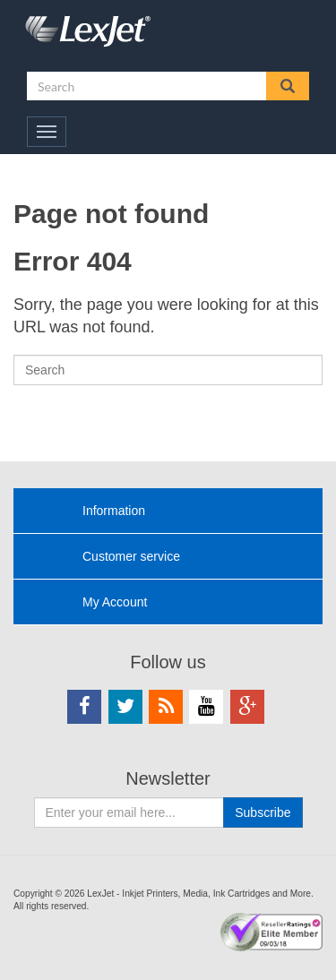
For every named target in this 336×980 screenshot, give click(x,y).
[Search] (168, 370)
